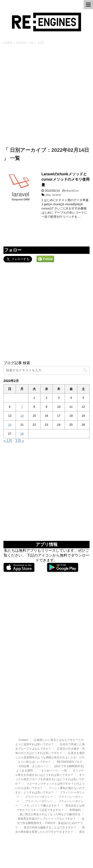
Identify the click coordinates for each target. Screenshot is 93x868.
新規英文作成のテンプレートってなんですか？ (47, 786)
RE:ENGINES (47, 814)
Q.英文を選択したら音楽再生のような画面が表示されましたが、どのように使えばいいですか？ (50, 724)
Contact (23, 707)
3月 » (20, 441)
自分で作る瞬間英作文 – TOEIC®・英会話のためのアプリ (50, 790)
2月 (32, 43)
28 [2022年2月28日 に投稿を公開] (22, 434)
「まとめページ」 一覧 (53, 738)
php (48, 195)
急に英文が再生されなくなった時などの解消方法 (50, 781)
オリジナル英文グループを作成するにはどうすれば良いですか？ (50, 746)
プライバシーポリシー (39, 764)
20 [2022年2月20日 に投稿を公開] (10, 425)
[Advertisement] (46, 96)
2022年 (21, 43)
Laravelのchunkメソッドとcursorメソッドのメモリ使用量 (65, 179)
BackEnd (73, 191)
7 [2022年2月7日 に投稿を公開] (22, 407)
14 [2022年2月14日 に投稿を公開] (22, 416)
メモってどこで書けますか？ (42, 773)
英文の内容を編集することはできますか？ (50, 795)
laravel (57, 195)
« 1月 (8, 441)
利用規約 (75, 777)
